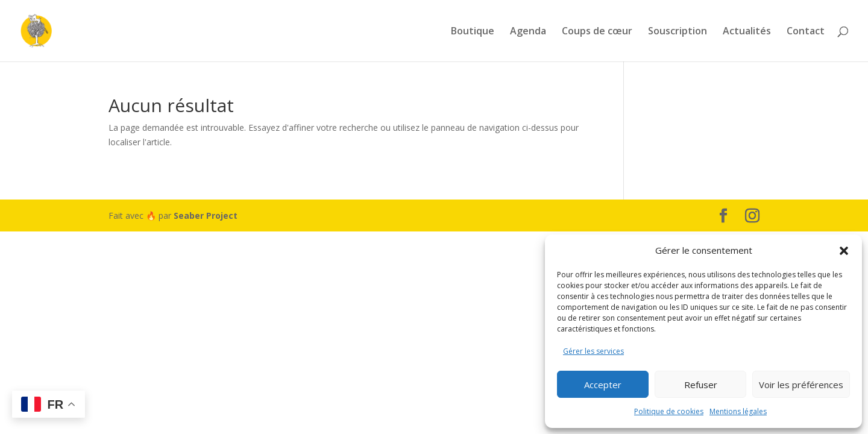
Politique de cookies (669, 411)
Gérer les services (593, 351)
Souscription (678, 32)
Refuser (701, 385)
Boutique (473, 32)
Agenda (528, 32)
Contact (806, 32)
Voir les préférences (801, 385)
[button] (844, 251)
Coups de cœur (597, 32)
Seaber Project (206, 215)
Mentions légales (738, 411)
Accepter (603, 385)
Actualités (747, 32)
